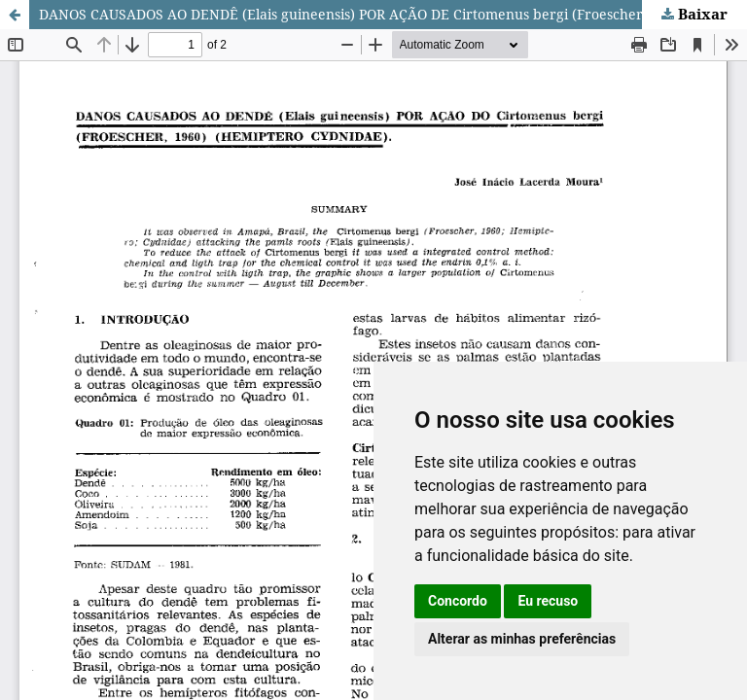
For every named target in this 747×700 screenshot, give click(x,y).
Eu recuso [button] (548, 601)
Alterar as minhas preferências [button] (522, 639)
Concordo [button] (458, 601)
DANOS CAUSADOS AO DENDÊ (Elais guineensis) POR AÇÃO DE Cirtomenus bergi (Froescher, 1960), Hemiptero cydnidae (393, 14)
